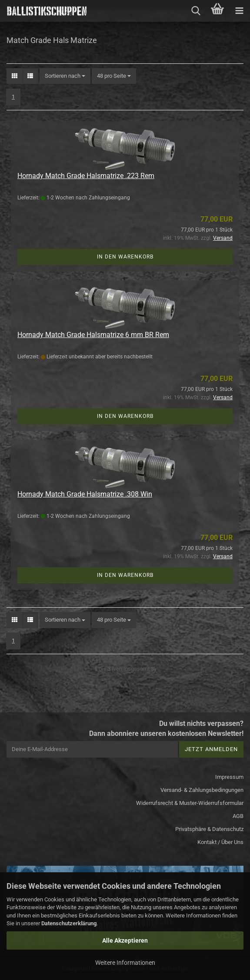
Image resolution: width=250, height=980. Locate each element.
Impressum (229, 777)
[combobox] (65, 76)
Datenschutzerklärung (69, 923)
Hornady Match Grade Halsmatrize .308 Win (85, 494)
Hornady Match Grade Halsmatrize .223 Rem (86, 176)
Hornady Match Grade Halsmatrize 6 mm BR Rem (93, 335)
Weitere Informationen (125, 963)
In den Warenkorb (125, 257)
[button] (15, 76)
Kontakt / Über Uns (220, 842)
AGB (238, 816)
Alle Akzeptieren (125, 940)
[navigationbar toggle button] (239, 11)
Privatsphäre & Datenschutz (209, 829)
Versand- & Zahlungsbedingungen (202, 790)
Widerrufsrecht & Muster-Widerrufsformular (190, 803)
